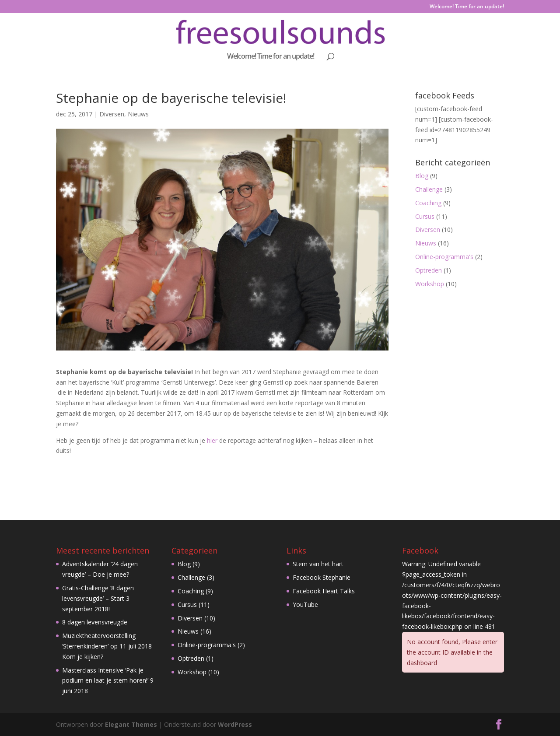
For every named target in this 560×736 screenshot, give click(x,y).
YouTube (305, 605)
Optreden (429, 270)
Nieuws (138, 114)
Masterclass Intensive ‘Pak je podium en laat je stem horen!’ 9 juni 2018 (108, 681)
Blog (422, 176)
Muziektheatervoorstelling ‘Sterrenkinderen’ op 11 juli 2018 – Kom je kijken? (110, 646)
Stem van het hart (318, 564)
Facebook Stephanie (322, 577)
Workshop (430, 284)
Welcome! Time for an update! (467, 7)
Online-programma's (444, 257)
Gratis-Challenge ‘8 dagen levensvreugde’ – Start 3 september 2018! (98, 598)
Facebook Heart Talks (324, 591)
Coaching (428, 203)
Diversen (112, 114)
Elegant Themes (131, 724)
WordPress (235, 724)
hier (211, 440)
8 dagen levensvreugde (95, 622)
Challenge (429, 189)
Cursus (425, 216)
